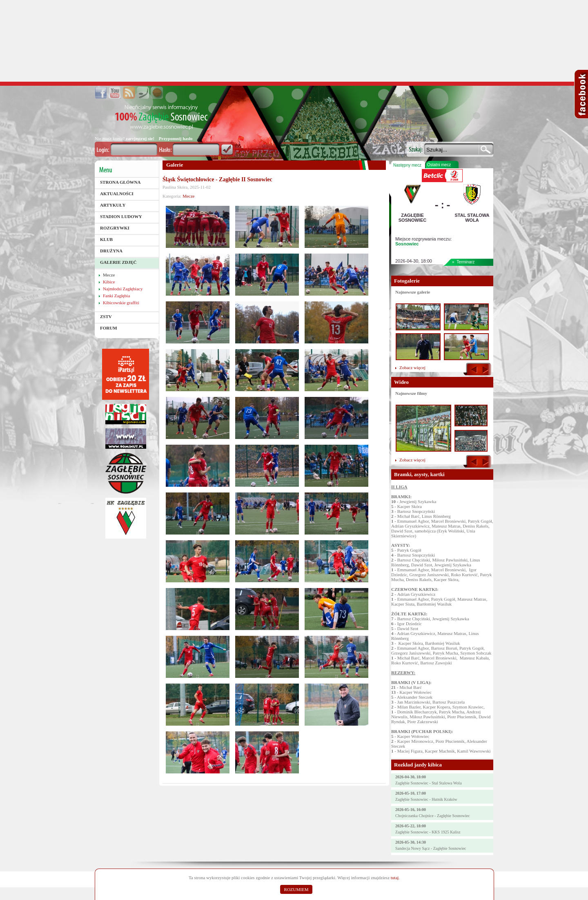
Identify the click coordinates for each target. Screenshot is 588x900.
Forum (109, 328)
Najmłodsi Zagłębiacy (123, 289)
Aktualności (117, 194)
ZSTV (106, 316)
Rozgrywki (115, 228)
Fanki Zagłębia (116, 296)
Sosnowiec (407, 244)
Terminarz (465, 262)
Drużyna (111, 251)
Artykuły (113, 205)
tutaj (395, 878)
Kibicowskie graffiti (121, 303)
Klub (106, 239)
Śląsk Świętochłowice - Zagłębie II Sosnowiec (217, 179)
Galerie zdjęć (118, 262)
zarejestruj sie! (140, 138)
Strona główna (120, 182)
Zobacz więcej (412, 368)
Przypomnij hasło (176, 138)
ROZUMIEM (296, 889)
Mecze (109, 275)
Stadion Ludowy (121, 216)
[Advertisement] (294, 41)
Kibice (109, 282)
